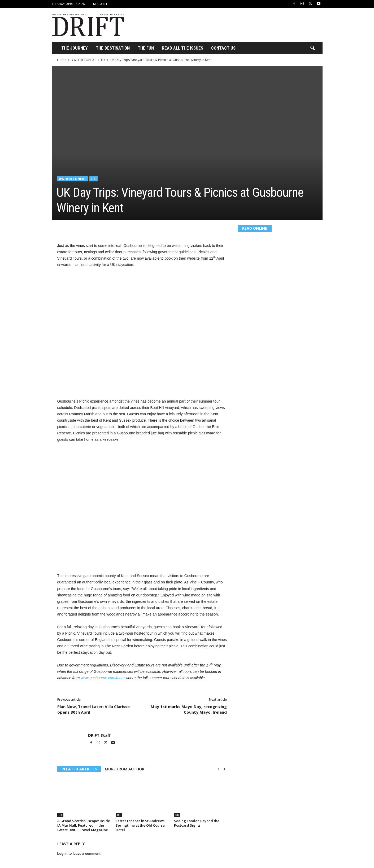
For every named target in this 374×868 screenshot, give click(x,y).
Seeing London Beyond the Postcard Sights (197, 823)
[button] (312, 48)
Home (62, 60)
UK (103, 60)
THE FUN (146, 48)
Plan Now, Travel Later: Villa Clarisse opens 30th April (93, 709)
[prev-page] (218, 769)
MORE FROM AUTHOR (125, 769)
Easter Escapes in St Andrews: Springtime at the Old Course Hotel (140, 825)
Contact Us (223, 48)
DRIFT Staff (99, 735)
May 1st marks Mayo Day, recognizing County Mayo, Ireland (189, 709)
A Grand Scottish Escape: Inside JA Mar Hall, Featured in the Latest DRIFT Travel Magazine (84, 825)
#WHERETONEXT (84, 60)
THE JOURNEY (75, 48)
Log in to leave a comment (79, 854)
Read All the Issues (182, 48)
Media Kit (100, 4)
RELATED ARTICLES (79, 769)
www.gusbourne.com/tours (103, 678)
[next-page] (225, 769)
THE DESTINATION (113, 48)
